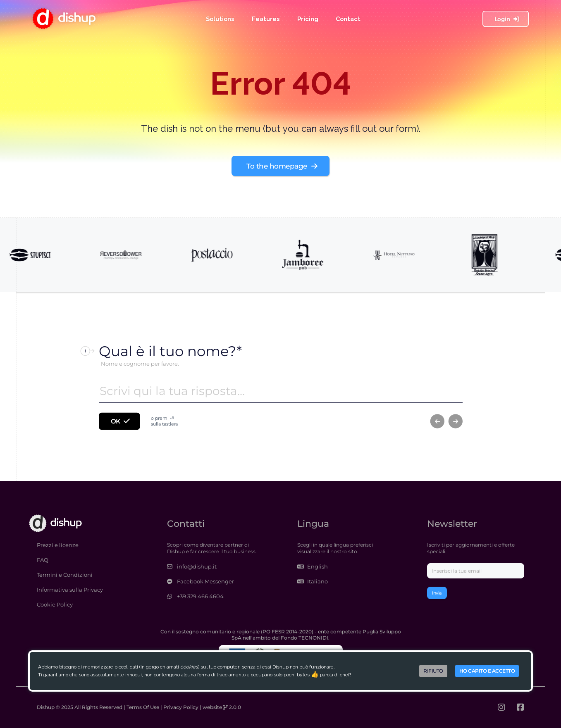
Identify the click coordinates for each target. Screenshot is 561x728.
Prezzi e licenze (58, 545)
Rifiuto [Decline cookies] (433, 671)
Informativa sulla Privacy (70, 590)
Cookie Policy (55, 604)
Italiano (313, 581)
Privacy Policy (181, 707)
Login (506, 19)
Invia (437, 593)
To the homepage (282, 166)
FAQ (43, 560)
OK (120, 421)
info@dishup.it (192, 566)
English (313, 566)
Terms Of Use (143, 707)
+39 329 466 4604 (195, 596)
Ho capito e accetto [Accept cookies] (487, 671)
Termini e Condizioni (65, 575)
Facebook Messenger (201, 581)
